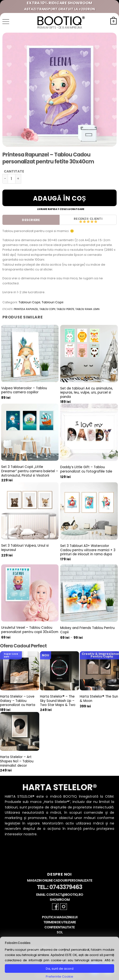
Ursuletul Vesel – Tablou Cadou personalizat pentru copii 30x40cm (30, 630)
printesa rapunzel (26, 309)
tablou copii (47, 309)
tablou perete (65, 309)
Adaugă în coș (59, 198)
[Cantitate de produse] (12, 179)
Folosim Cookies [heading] (18, 943)
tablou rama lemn (87, 309)
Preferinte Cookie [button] (59, 977)
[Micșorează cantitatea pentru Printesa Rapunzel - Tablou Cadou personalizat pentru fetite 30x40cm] (5, 179)
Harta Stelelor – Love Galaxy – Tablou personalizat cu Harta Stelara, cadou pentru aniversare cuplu (18, 705)
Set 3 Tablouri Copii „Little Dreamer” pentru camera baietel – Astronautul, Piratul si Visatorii (30, 471)
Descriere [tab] (31, 220)
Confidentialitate (59, 927)
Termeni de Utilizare (60, 922)
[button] (6, 22)
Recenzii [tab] (81, 219)
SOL (60, 932)
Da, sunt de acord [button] (60, 969)
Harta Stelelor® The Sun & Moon (99, 699)
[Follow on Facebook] (55, 907)
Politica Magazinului (60, 917)
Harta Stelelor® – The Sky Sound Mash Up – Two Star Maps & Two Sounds (58, 703)
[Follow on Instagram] (64, 907)
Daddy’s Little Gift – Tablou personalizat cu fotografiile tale (86, 469)
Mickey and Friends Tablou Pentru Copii (87, 630)
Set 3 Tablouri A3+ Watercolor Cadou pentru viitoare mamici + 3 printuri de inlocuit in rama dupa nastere (88, 552)
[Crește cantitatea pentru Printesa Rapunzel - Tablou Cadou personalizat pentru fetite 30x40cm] (18, 179)
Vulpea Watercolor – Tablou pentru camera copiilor (24, 390)
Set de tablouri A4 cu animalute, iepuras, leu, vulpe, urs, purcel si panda (87, 393)
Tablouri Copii (29, 302)
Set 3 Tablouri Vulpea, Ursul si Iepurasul (25, 548)
